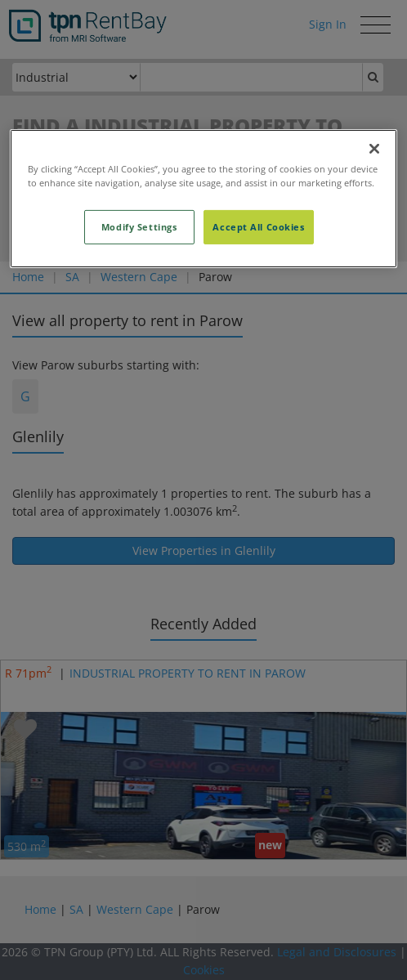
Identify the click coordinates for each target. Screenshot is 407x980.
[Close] (374, 149)
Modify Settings (139, 227)
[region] (203, 199)
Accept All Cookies (258, 227)
